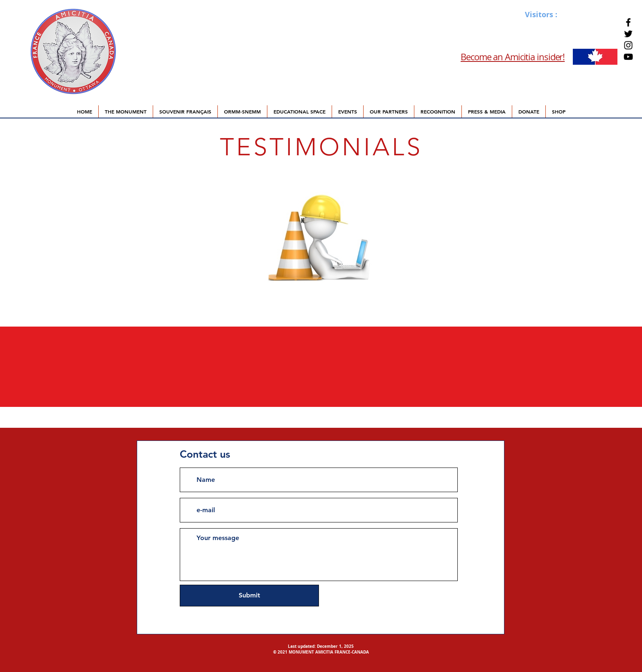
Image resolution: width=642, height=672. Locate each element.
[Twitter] (628, 34)
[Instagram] (628, 45)
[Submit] (249, 596)
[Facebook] (628, 22)
